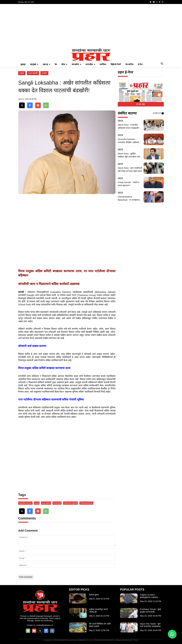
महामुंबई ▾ (34, 64)
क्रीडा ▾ (64, 64)
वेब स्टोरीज (129, 64)
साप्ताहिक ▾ (90, 64)
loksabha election (25, 503)
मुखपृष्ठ (23, 64)
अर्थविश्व (103, 64)
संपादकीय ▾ (76, 64)
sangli (37, 503)
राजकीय (44, 73)
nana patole (46, 503)
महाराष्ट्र (22, 73)
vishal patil (57, 503)
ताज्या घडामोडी (33, 73)
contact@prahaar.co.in (45, 625)
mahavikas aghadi (70, 503)
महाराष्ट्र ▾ (46, 64)
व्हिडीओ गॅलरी (116, 64)
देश (56, 64)
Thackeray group (86, 503)
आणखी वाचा (158, 113)
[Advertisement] (91, 26)
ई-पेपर (140, 64)
